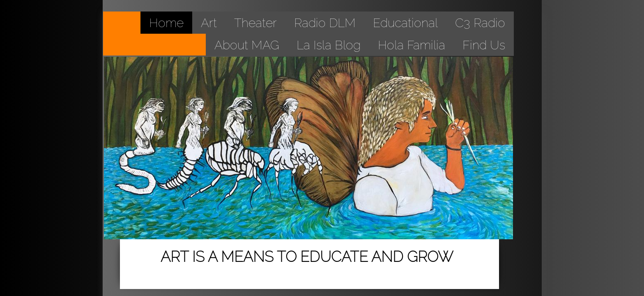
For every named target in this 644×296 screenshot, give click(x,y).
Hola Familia (412, 45)
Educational (405, 23)
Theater (255, 23)
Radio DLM (325, 23)
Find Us (484, 45)
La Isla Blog (329, 45)
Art (209, 23)
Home (166, 23)
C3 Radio (480, 23)
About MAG (247, 45)
